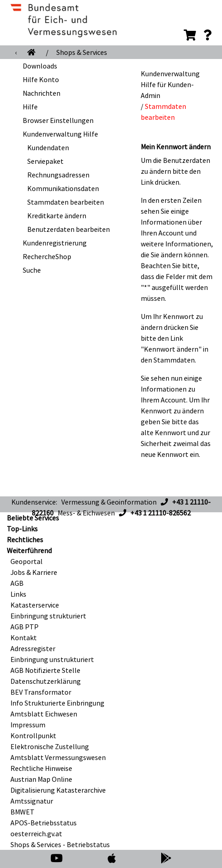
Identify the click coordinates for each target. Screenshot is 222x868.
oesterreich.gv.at (36, 834)
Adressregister (33, 648)
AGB (17, 583)
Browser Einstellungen (58, 120)
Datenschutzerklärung (46, 681)
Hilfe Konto (41, 79)
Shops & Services (82, 52)
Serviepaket (45, 161)
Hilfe (30, 107)
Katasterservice (35, 605)
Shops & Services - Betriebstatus (60, 844)
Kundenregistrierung (55, 243)
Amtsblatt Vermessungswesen (58, 757)
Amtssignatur (32, 801)
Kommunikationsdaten (63, 188)
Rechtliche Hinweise (41, 768)
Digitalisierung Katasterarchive (58, 790)
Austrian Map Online (41, 779)
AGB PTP (25, 627)
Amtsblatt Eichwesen (44, 714)
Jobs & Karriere (34, 572)
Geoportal (27, 561)
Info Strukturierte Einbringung (57, 703)
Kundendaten (48, 147)
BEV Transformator (41, 692)
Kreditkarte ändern (57, 216)
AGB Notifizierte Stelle (45, 670)
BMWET (22, 812)
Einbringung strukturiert (48, 616)
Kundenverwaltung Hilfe (60, 134)
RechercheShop (47, 256)
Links (18, 594)
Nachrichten (42, 93)
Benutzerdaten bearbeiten (69, 229)
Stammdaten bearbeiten (66, 202)
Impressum (28, 725)
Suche (32, 270)
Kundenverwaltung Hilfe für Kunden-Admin (170, 84)
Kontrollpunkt (33, 736)
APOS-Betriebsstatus (44, 823)
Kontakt (24, 638)
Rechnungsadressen (58, 175)
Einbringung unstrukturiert (52, 659)
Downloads (40, 66)
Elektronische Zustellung (50, 746)
